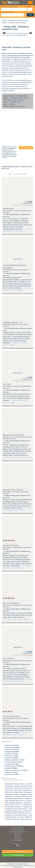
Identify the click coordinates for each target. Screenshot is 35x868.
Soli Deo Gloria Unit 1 (12, 716)
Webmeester (18, 834)
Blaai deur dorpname (17, 828)
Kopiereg (18, 836)
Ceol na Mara (8, 659)
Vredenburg (22, 53)
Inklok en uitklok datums (7, 12)
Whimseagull (8, 209)
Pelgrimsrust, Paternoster (17, 770)
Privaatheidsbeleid (18, 840)
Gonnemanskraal (14, 762)
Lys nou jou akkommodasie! (18, 832)
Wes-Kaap (20, 21)
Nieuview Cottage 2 (11, 545)
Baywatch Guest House (13, 490)
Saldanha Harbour (14, 766)
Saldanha (11, 758)
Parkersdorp (12, 749)
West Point (12, 774)
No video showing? (26, 148)
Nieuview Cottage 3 (11, 603)
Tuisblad (4, 21)
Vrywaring (17, 838)
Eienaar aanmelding (18, 855)
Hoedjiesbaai (12, 752)
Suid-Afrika (12, 21)
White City (12, 756)
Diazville (11, 768)
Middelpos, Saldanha (15, 760)
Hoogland (12, 754)
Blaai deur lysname (17, 830)
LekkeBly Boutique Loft (13, 323)
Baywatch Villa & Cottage (13, 435)
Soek (30, 15)
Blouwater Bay (13, 747)
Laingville (11, 772)
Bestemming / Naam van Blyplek (9, 7)
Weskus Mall (22, 35)
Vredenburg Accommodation (17, 23)
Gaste (28, 7)
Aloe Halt (7, 384)
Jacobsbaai (12, 764)
